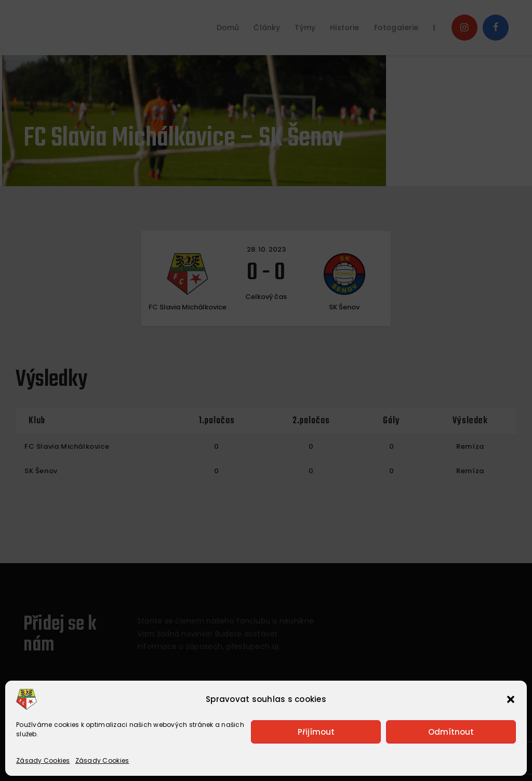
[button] (511, 699)
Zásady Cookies (43, 760)
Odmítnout (451, 732)
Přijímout (316, 732)
